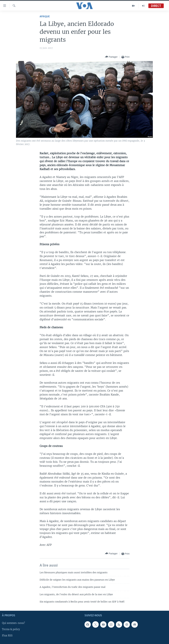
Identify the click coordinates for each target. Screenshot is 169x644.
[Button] (111, 57)
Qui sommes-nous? (13, 623)
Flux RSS (7, 636)
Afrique (45, 17)
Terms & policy (11, 629)
